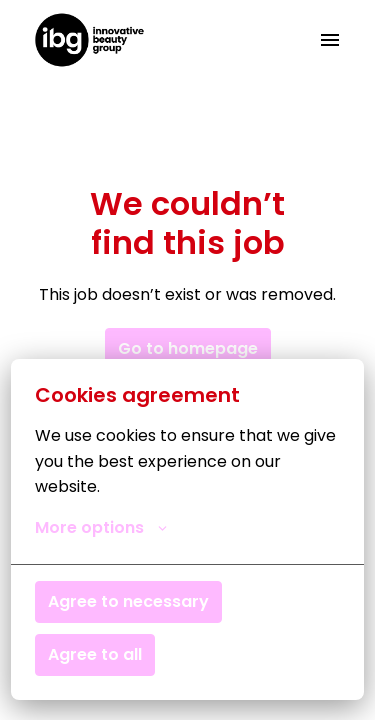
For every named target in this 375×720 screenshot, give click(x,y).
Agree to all (95, 654)
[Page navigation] (330, 40)
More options (101, 528)
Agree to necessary (128, 601)
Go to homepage (188, 348)
